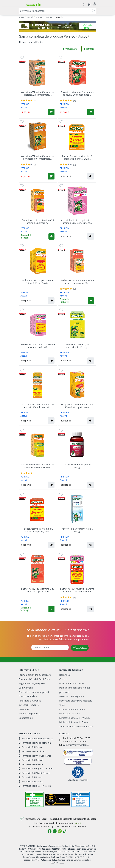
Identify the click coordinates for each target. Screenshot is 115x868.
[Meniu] (21, 4)
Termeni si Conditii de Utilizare (35, 675)
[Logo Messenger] (55, 831)
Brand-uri (24, 709)
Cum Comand (26, 688)
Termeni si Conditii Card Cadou (35, 679)
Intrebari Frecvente (29, 705)
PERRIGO (25, 104)
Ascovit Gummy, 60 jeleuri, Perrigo (77, 466)
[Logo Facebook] (50, 831)
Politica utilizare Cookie (71, 683)
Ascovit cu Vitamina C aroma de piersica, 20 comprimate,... (38, 93)
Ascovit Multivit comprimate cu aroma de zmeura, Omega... (77, 221)
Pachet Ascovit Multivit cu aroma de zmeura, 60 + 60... (38, 346)
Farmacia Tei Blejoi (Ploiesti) (35, 786)
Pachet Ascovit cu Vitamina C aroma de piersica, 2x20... (77, 157)
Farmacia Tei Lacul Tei (32, 751)
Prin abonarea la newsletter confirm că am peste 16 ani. (59, 636)
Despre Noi (65, 675)
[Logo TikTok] (65, 831)
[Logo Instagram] (60, 831)
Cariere (63, 679)
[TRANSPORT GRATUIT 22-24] (57, 26)
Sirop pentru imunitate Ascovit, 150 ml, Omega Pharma (77, 406)
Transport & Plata (28, 696)
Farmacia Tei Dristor (31, 747)
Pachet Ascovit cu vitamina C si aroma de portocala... (38, 221)
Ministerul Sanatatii (69, 713)
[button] (91, 176)
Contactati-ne (26, 718)
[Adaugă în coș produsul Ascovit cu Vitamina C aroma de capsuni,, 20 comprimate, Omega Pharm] (91, 112)
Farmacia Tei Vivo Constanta (35, 756)
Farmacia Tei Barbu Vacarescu (36, 738)
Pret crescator (71, 49)
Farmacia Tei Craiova (31, 782)
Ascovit (24, 107)
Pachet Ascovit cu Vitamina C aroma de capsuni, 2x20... (38, 530)
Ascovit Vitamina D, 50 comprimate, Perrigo (77, 346)
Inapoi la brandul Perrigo (31, 42)
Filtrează (89, 49)
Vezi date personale (64, 639)
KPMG (78, 823)
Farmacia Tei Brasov (31, 777)
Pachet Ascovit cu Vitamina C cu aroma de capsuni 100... (38, 590)
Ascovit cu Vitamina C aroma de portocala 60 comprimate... (38, 466)
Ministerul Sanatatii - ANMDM (75, 718)
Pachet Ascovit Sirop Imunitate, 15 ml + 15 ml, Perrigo (38, 282)
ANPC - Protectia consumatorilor (76, 726)
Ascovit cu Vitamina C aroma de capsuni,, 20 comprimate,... (77, 93)
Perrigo (40, 17)
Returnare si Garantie (30, 701)
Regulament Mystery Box (32, 683)
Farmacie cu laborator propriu (34, 692)
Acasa (21, 17)
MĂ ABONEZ (80, 648)
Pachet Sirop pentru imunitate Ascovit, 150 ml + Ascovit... (38, 406)
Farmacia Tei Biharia (31, 764)
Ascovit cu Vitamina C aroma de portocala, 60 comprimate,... (38, 157)
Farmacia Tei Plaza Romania (35, 743)
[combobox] (57, 11)
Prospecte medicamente (72, 709)
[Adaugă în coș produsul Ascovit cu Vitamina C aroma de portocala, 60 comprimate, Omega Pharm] (51, 176)
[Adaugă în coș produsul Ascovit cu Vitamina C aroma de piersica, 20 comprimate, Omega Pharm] (51, 112)
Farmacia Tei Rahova (31, 760)
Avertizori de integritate (72, 696)
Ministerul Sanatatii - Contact (74, 722)
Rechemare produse (29, 713)
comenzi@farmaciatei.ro (76, 745)
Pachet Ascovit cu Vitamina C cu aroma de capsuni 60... (77, 282)
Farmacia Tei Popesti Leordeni (36, 769)
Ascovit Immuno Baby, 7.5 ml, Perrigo (77, 530)
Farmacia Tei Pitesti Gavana (34, 773)
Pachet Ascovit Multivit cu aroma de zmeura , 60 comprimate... (77, 590)
